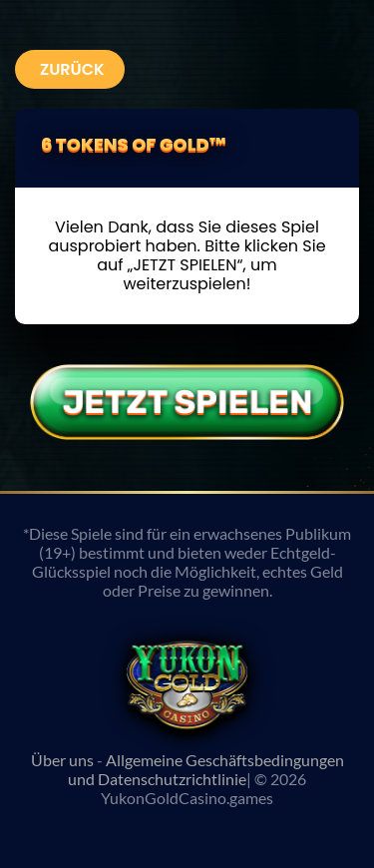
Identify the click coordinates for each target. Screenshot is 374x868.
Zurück (72, 69)
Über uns (62, 760)
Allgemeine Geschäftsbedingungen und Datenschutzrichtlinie (206, 769)
